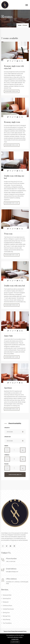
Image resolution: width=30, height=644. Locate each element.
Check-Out (8, 437)
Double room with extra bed (14, 286)
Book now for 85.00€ (12, 305)
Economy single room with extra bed (14, 67)
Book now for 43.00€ (12, 145)
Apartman (8, 388)
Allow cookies (15, 642)
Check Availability (15, 475)
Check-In (7, 428)
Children (7, 455)
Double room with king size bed (14, 177)
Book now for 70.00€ (12, 203)
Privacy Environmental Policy (19, 631)
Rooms (6, 464)
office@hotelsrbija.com (12, 572)
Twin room (8, 234)
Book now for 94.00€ (12, 409)
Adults (6, 446)
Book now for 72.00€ (12, 357)
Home (20, 25)
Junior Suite (8, 336)
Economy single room (12, 122)
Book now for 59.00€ (12, 91)
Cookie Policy (15, 639)
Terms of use (7, 631)
